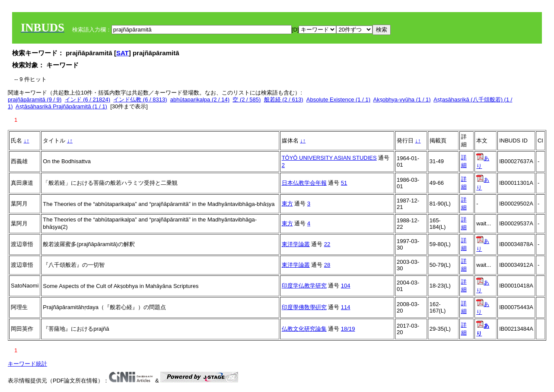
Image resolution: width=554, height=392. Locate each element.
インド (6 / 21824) (88, 100)
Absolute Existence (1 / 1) (338, 100)
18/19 (348, 329)
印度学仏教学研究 (304, 286)
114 (346, 307)
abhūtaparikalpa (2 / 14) (200, 100)
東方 (287, 204)
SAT (123, 53)
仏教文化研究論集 (304, 329)
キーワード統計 (27, 364)
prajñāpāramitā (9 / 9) (35, 100)
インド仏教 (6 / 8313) (140, 100)
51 (344, 183)
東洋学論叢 (296, 244)
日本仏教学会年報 (304, 183)
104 (346, 286)
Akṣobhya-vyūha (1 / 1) (402, 100)
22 (327, 244)
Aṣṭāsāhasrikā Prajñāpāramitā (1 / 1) (61, 106)
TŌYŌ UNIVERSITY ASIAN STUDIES (329, 158)
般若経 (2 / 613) (284, 100)
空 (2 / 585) (247, 100)
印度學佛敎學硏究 (304, 307)
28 (327, 265)
